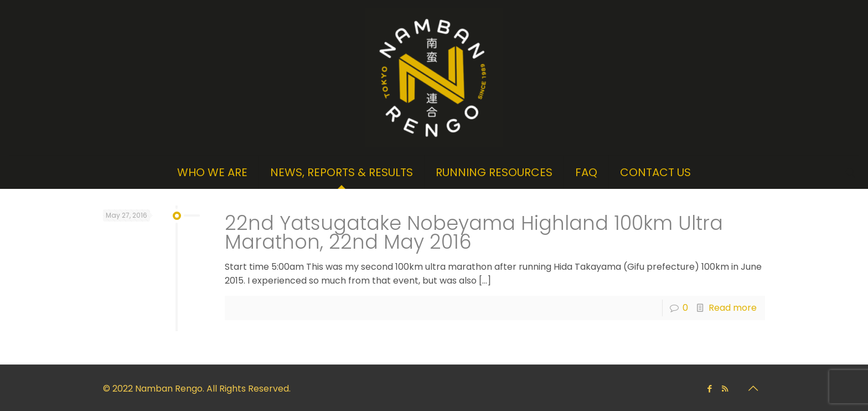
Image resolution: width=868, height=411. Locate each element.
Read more (733, 308)
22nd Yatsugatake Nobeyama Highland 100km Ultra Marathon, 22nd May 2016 (474, 232)
